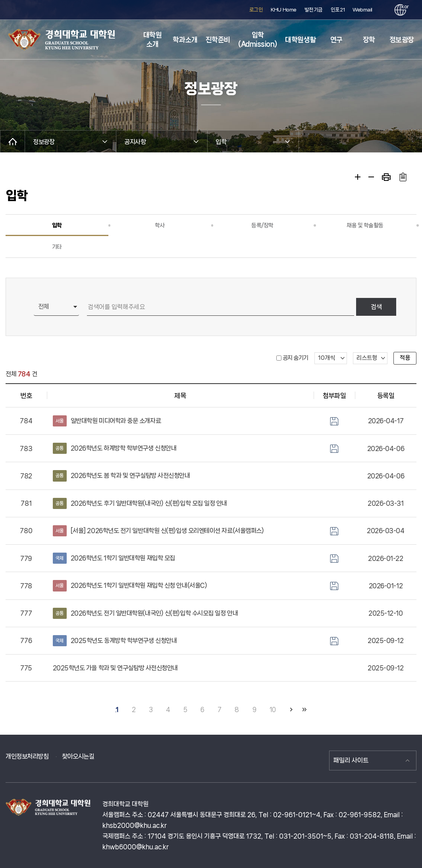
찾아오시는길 (78, 756)
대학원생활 (301, 40)
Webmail (362, 10)
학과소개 (185, 40)
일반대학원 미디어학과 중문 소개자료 (107, 421)
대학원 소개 (153, 39)
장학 (369, 40)
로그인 (256, 10)
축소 (371, 177)
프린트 (386, 177)
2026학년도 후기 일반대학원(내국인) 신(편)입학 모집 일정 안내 (140, 503)
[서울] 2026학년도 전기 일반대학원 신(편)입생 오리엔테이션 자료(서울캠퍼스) (158, 531)
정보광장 (402, 40)
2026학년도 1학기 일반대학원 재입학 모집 (114, 558)
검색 (376, 307)
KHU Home (283, 10)
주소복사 (403, 177)
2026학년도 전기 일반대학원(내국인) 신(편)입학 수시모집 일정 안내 (145, 613)
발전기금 (314, 10)
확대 (358, 177)
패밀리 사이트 (351, 760)
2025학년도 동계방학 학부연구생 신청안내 (115, 641)
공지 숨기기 (296, 358)
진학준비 (218, 40)
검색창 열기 (381, 10)
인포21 (338, 10)
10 (273, 710)
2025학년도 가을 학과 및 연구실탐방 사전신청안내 (115, 668)
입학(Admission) (258, 39)
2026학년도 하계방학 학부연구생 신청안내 (115, 448)
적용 (405, 358)
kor (404, 7)
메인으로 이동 (13, 141)
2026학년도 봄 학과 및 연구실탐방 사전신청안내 (121, 476)
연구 (336, 40)
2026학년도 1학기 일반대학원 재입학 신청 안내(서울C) (130, 586)
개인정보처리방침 (27, 756)
